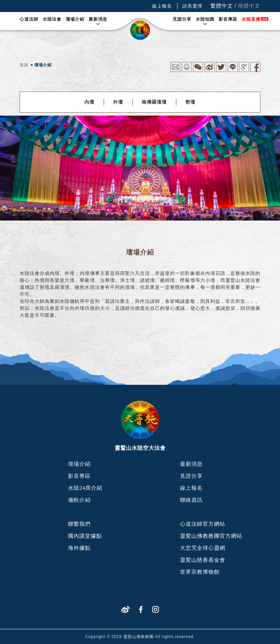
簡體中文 (249, 6)
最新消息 (98, 19)
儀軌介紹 (79, 500)
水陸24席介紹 (85, 488)
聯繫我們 (79, 524)
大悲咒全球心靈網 (203, 548)
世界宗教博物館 (200, 572)
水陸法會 (52, 19)
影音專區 (228, 19)
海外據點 (79, 548)
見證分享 (182, 19)
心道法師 (29, 19)
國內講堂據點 (85, 536)
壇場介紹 (75, 19)
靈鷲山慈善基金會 (203, 560)
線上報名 (162, 6)
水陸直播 (251, 19)
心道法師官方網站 (203, 524)
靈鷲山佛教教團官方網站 (211, 536)
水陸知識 (205, 19)
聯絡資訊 (191, 500)
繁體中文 (222, 6)
